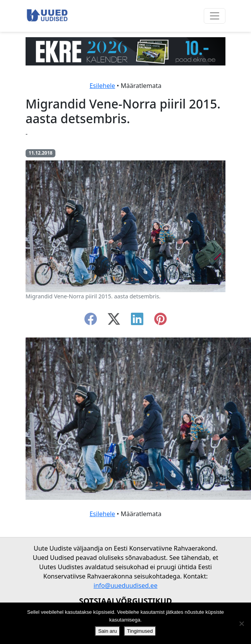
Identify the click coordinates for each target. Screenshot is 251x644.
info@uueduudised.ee (126, 585)
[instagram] (160, 321)
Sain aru (107, 631)
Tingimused (140, 631)
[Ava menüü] (215, 16)
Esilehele (102, 86)
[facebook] (91, 321)
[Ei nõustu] (241, 623)
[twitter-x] (114, 321)
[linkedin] (137, 321)
